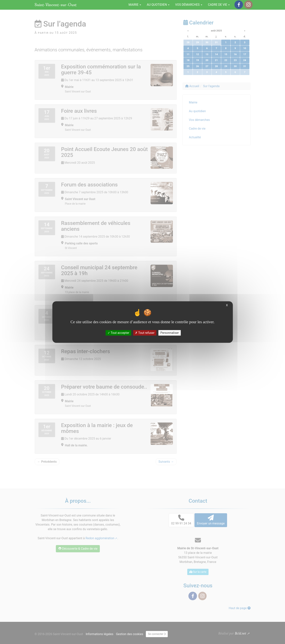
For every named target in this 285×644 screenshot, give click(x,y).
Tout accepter (118, 333)
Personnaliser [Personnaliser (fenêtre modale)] (170, 333)
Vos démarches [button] (189, 5)
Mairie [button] (135, 5)
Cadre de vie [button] (219, 5)
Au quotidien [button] (158, 5)
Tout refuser (145, 333)
